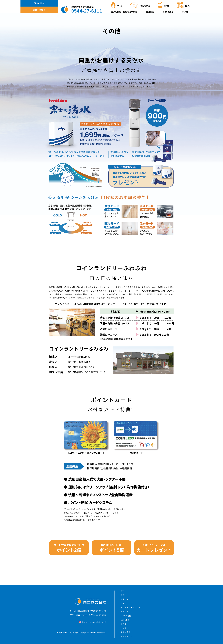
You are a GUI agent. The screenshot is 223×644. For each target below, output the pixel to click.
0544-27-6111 (81, 615)
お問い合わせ (39, 10)
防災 (123, 603)
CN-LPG (125, 620)
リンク (124, 628)
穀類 (123, 595)
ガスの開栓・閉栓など (131, 607)
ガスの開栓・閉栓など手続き (124, 12)
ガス (123, 591)
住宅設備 (125, 599)
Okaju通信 (168, 12)
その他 (185, 12)
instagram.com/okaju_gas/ (94, 622)
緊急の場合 (39, 3)
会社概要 (150, 12)
